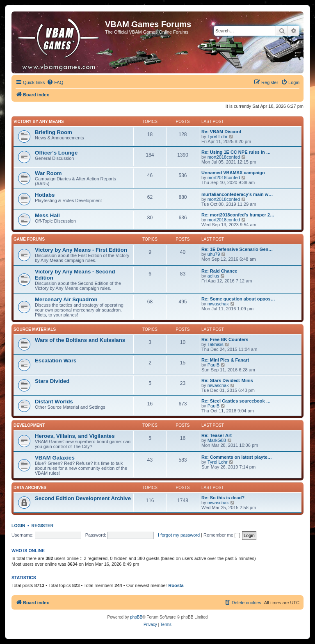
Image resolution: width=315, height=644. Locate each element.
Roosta (176, 585)
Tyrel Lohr (218, 137)
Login (18, 526)
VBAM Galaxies (55, 458)
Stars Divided (52, 381)
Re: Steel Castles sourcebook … (236, 401)
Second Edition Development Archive (83, 498)
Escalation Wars (56, 361)
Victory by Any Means (39, 122)
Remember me (222, 535)
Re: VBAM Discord (221, 132)
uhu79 (214, 254)
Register (43, 526)
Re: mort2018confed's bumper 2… (238, 215)
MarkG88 (217, 440)
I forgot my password (179, 535)
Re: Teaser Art (217, 435)
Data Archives (30, 488)
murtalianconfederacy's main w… (237, 194)
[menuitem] (55, 82)
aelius (213, 276)
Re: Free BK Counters (225, 339)
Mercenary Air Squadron (66, 299)
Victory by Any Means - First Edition (81, 250)
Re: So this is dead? (223, 498)
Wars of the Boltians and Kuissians (80, 340)
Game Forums (29, 239)
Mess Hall (47, 215)
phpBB (136, 617)
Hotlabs (45, 195)
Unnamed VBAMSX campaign (233, 173)
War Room (48, 173)
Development (29, 425)
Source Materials (35, 329)
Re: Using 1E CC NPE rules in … (236, 152)
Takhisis (216, 344)
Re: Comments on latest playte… (237, 457)
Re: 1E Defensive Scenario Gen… (237, 249)
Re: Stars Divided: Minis (227, 380)
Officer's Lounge (56, 153)
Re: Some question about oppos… (238, 299)
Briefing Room (54, 132)
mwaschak (218, 304)
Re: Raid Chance (219, 271)
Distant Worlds (54, 402)
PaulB (213, 365)
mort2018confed (224, 157)
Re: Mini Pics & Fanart (225, 360)
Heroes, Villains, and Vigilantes (75, 436)
